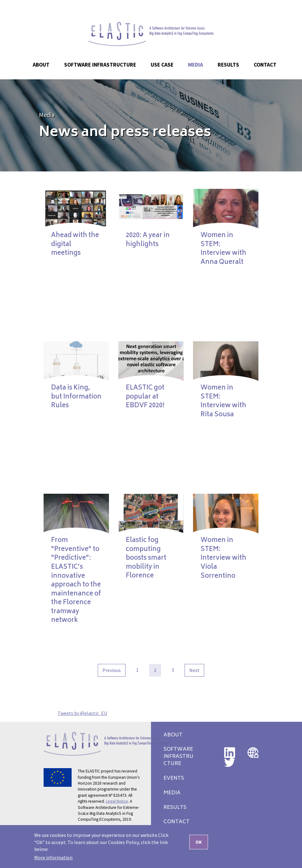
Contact (265, 65)
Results (175, 808)
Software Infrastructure (100, 65)
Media (47, 115)
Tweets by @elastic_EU (82, 713)
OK (199, 844)
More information (53, 859)
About (173, 735)
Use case (162, 65)
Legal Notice (117, 801)
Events (174, 779)
